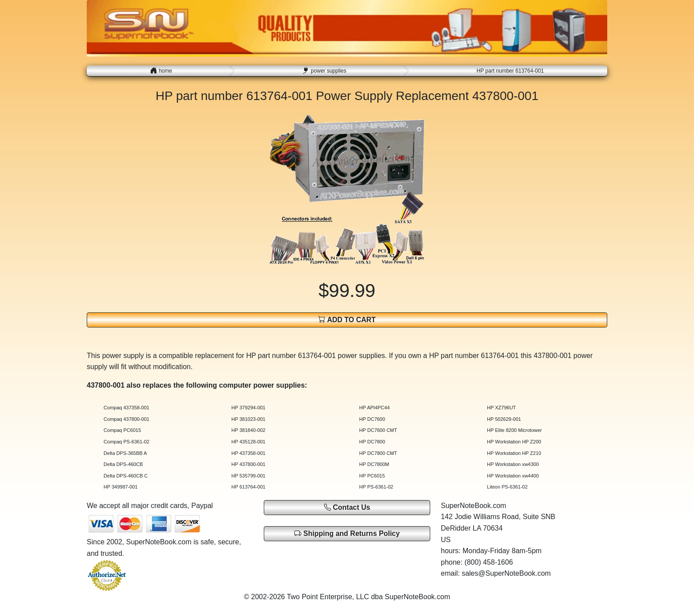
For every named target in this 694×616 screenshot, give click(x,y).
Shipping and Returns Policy (347, 533)
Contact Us (347, 507)
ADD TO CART (347, 319)
